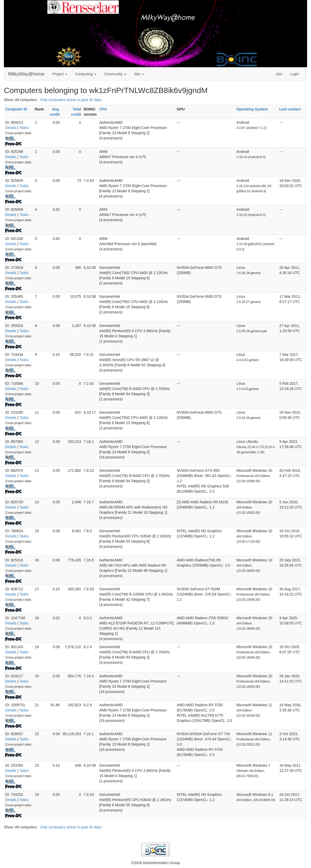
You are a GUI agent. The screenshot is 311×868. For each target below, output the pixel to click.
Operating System (252, 109)
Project (60, 74)
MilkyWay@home (26, 74)
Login (295, 74)
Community (115, 74)
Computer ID (16, 109)
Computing (86, 74)
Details (11, 128)
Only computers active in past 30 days (71, 100)
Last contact (290, 109)
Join (279, 74)
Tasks (24, 128)
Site (139, 74)
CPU (103, 109)
